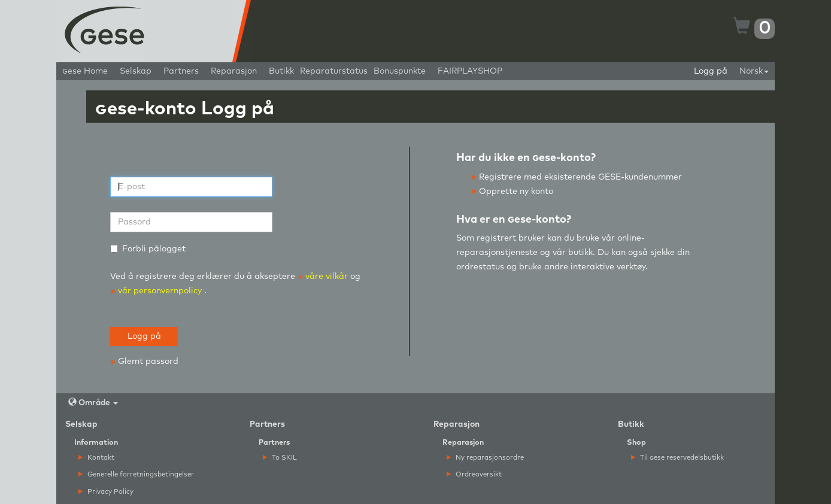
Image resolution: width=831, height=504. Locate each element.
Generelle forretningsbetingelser (136, 474)
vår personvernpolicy (157, 291)
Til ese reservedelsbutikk (677, 458)
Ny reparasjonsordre (485, 458)
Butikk (281, 71)
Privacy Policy (106, 492)
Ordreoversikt (474, 474)
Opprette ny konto (513, 192)
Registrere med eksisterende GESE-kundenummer (577, 177)
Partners (181, 71)
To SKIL (280, 458)
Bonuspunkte (400, 71)
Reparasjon (234, 71)
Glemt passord (145, 362)
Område (93, 403)
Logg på (711, 71)
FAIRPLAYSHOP (470, 71)
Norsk (754, 71)
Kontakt (96, 458)
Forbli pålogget (148, 249)
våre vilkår (324, 277)
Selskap (136, 71)
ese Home (85, 71)
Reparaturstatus (334, 71)
